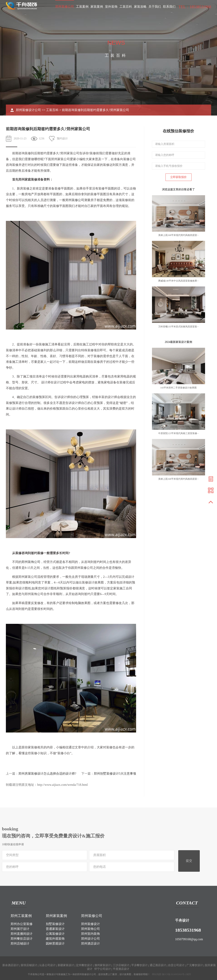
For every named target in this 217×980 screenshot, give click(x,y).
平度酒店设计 (121, 969)
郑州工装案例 (21, 916)
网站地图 (157, 974)
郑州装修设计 (90, 924)
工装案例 (82, 7)
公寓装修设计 (55, 934)
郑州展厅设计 (20, 929)
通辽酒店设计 (158, 965)
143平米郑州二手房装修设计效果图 (178, 388)
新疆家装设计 (66, 965)
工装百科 (126, 7)
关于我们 (155, 7)
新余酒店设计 (11, 965)
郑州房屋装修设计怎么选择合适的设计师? (47, 774)
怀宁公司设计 (103, 969)
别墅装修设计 (55, 924)
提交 (189, 861)
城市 (189, 974)
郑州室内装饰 (90, 934)
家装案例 (97, 7)
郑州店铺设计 (20, 943)
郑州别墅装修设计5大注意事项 (115, 774)
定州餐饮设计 (84, 965)
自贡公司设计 (176, 965)
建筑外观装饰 (55, 939)
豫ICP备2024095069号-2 (174, 974)
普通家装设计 (55, 929)
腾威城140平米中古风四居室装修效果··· (179, 281)
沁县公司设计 (47, 965)
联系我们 (169, 7)
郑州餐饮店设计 (22, 939)
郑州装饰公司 (31, 562)
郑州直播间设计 (22, 934)
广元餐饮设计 (195, 965)
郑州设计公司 (90, 939)
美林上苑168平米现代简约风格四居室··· (179, 235)
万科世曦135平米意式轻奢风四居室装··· (179, 327)
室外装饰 (111, 7)
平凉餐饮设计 (139, 965)
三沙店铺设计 (121, 965)
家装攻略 (140, 7)
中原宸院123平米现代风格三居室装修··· (179, 433)
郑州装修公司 (65, 7)
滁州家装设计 (103, 965)
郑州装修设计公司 (28, 110)
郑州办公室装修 (22, 924)
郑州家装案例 (56, 916)
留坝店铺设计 (29, 965)
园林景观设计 (55, 943)
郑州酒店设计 (90, 943)
